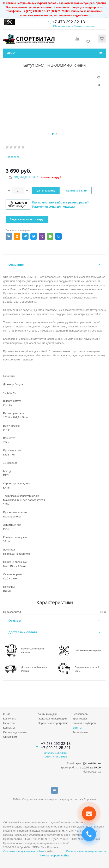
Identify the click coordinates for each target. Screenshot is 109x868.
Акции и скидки (47, 714)
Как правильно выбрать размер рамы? (61, 202)
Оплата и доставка (15, 732)
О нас (7, 714)
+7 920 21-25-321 (56, 748)
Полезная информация (52, 719)
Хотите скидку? (51, 177)
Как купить (10, 719)
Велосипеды (80, 714)
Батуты (77, 728)
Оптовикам (10, 737)
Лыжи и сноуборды (84, 723)
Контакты (9, 728)
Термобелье (80, 732)
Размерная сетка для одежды (53, 207)
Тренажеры (80, 719)
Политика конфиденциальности (86, 851)
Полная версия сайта (54, 856)
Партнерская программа (53, 723)
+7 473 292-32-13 (68, 22)
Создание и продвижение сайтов (24, 851)
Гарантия (9, 723)
